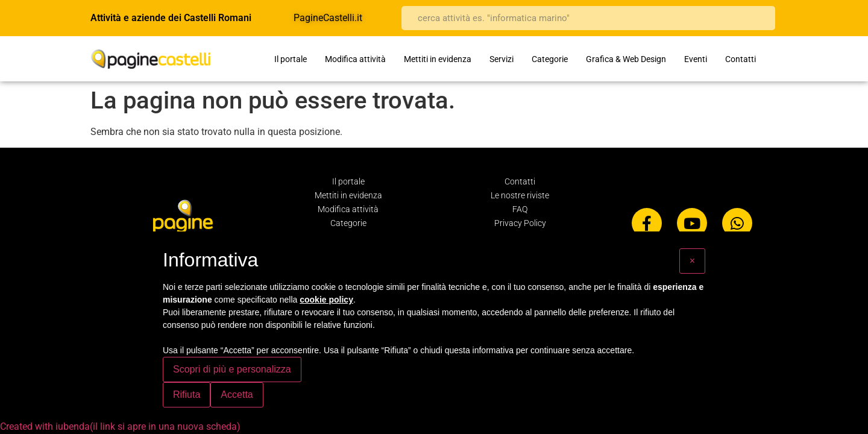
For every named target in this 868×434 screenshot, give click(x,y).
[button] (692, 261)
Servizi (502, 59)
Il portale (291, 59)
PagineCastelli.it (328, 18)
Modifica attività (355, 59)
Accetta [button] (237, 395)
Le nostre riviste (520, 195)
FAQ (520, 209)
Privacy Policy (520, 223)
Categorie (550, 59)
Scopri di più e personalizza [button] (232, 369)
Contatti (741, 59)
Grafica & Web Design (626, 59)
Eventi (696, 59)
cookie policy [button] (326, 300)
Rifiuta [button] (187, 395)
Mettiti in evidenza (438, 59)
